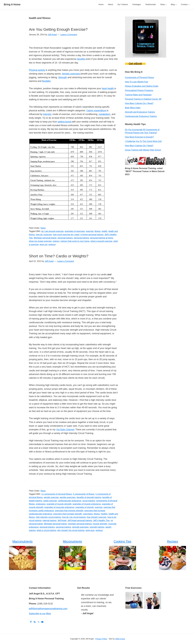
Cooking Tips (123, 541)
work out (43, 244)
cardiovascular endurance (70, 501)
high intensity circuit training (48, 517)
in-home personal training (92, 235)
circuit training (89, 501)
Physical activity (37, 70)
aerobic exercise (51, 497)
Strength (63, 77)
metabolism (104, 114)
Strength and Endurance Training (140, 112)
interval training (49, 520)
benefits (81, 59)
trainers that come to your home (75, 241)
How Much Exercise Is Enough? (139, 137)
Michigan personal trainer (45, 238)
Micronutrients (72, 541)
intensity (47, 114)
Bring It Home (12, 4)
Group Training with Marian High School (143, 150)
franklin (104, 514)
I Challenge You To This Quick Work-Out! (143, 141)
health (104, 231)
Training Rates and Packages (138, 95)
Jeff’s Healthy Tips (101, 520)
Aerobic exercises (71, 74)
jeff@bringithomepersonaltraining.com (48, 609)
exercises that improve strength (69, 511)
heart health (108, 88)
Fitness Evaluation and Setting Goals (142, 86)
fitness (98, 231)
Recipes (172, 541)
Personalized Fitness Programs (139, 90)
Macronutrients (23, 541)
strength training (97, 527)
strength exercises (80, 527)
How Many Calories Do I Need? (139, 103)
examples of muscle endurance (87, 504)
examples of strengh (85, 507)
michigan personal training (80, 524)
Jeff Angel (62, 520)
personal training (81, 238)
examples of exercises (75, 231)
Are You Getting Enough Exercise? (58, 29)
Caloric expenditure (97, 111)
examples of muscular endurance (59, 507)
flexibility (46, 81)
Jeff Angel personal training (80, 520)
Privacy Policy (101, 639)
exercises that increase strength (68, 514)
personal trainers (65, 238)
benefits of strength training (89, 497)
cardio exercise (50, 501)
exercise (90, 231)
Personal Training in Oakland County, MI (143, 99)
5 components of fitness (84, 494)
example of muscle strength (59, 504)
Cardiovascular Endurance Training (141, 116)
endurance (41, 504)
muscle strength (100, 524)
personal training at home (102, 238)
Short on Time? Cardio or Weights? (59, 256)
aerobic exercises (68, 497)
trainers (56, 241)
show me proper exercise (40, 241)
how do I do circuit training (74, 517)
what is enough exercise (101, 241)
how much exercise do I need (66, 235)
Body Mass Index (133, 108)
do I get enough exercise (52, 231)
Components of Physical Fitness (140, 77)
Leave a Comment (69, 35)
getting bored (65, 122)
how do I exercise (44, 235)
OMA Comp (120, 639)
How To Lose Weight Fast (137, 82)
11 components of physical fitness (57, 494)
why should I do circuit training (71, 530)
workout (52, 244)
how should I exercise (97, 517)
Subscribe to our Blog (40, 614)
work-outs (90, 530)
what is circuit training (46, 530)
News (43, 228)
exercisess (88, 514)
